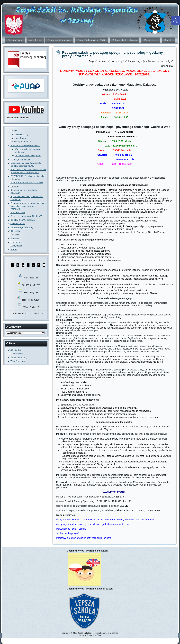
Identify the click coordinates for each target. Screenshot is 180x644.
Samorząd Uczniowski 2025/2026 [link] (26, 216)
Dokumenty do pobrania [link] (125, 40)
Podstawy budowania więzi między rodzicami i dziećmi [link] (84, 538)
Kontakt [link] (168, 40)
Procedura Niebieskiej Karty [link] (28, 156)
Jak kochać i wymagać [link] (68, 533)
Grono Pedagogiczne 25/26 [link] (91, 40)
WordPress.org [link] (18, 361)
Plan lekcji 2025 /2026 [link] (21, 142)
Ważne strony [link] (150, 40)
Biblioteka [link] (15, 231)
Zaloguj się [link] (16, 350)
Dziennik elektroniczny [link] (59, 40)
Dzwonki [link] (14, 186)
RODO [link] (14, 249)
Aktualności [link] (35, 40)
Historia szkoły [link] (22, 134)
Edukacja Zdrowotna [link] (20, 159)
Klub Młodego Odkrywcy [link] (22, 227)
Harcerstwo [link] (16, 242)
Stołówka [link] (15, 238)
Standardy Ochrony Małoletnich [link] (25, 145)
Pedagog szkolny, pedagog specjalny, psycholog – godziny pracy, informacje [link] (28, 206)
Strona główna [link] (15, 40)
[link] (176, 21)
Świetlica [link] (15, 235)
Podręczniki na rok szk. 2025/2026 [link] (27, 183)
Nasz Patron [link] (21, 138)
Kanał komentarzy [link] (19, 357)
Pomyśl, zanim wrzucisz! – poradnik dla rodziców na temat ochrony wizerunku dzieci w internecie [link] (105, 520)
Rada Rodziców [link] (18, 213)
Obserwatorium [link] (18, 224)
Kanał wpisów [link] (17, 354)
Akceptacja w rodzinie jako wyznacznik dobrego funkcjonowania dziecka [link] (93, 524)
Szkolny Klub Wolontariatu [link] (23, 220)
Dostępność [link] (16, 246)
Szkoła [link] (14, 131)
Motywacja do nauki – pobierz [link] (71, 529)
